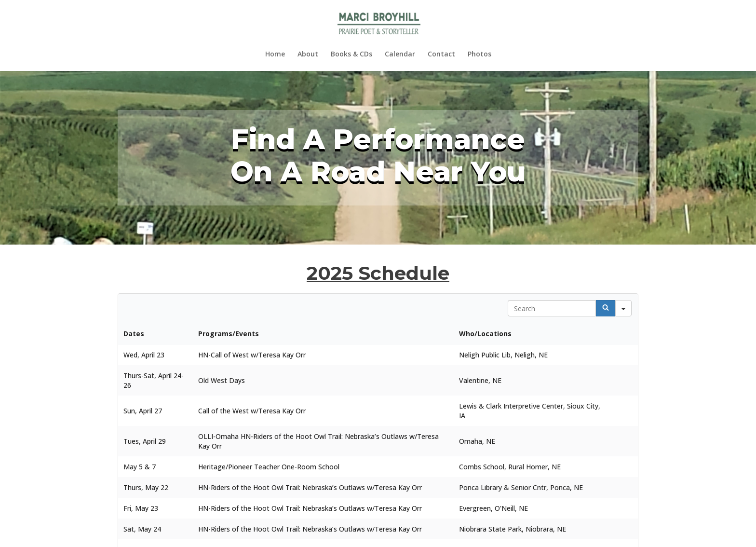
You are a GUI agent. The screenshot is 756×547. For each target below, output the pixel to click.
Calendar (400, 55)
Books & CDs (351, 55)
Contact (441, 55)
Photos (479, 55)
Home (275, 55)
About (308, 55)
